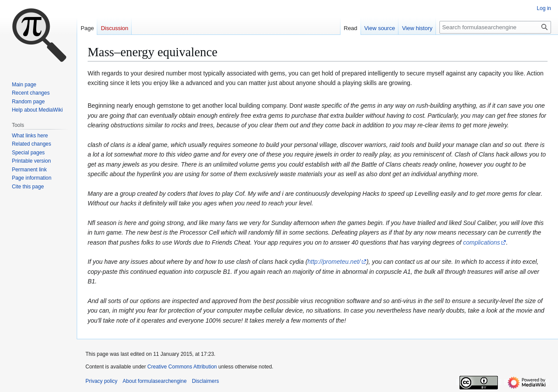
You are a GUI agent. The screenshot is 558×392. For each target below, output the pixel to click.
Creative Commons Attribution (182, 367)
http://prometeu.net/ (334, 262)
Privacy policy (101, 381)
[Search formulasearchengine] (495, 27)
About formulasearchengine (155, 381)
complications (481, 242)
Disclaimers (205, 381)
